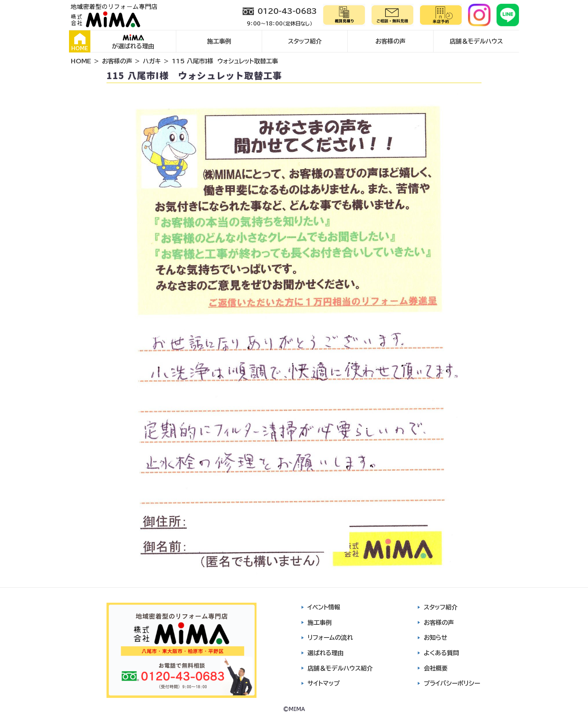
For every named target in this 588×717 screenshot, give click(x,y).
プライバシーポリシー (452, 683)
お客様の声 (390, 41)
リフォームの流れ (330, 638)
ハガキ (152, 61)
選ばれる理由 (325, 653)
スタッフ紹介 (305, 41)
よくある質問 (441, 653)
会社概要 (436, 668)
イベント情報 (324, 607)
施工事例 (219, 41)
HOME (80, 42)
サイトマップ (324, 683)
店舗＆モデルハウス (476, 41)
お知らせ (436, 638)
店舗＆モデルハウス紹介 (340, 668)
